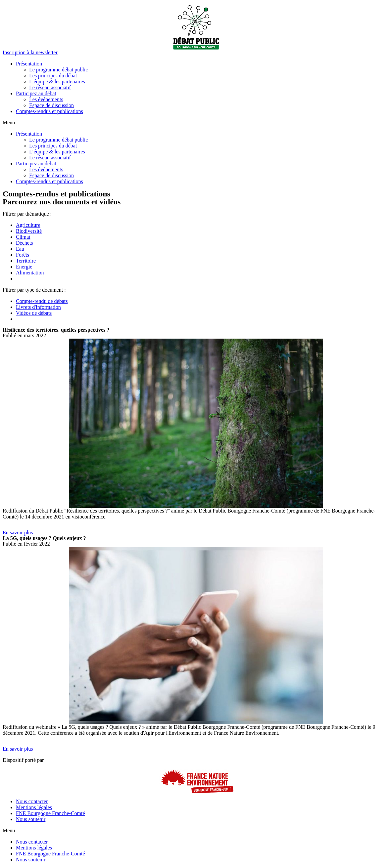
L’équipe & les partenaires (57, 82)
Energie (24, 267)
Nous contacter (32, 801)
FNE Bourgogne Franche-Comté (50, 813)
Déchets (24, 243)
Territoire (26, 261)
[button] (30, 52)
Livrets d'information (38, 307)
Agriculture (28, 225)
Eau (20, 249)
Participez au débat (36, 93)
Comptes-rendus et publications (49, 111)
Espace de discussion (51, 105)
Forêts (23, 255)
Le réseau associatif (50, 87)
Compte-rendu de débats (42, 301)
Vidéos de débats (34, 313)
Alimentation (30, 273)
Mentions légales (34, 807)
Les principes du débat (53, 76)
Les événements (46, 99)
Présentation (29, 64)
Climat (23, 237)
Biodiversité (29, 231)
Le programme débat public (58, 70)
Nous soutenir (31, 819)
